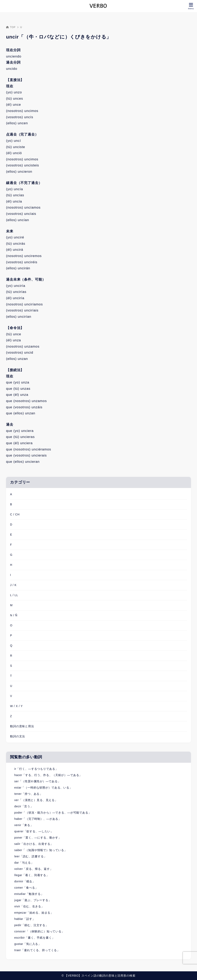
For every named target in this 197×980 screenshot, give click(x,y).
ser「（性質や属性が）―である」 (38, 781)
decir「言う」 (24, 806)
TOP (11, 27)
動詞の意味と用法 (22, 726)
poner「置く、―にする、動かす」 (38, 838)
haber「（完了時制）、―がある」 (38, 819)
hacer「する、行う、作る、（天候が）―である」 (48, 775)
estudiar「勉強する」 (29, 894)
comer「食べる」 (26, 888)
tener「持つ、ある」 (28, 794)
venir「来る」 (24, 825)
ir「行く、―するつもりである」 (36, 769)
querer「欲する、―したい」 (34, 831)
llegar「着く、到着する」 (32, 875)
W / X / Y (16, 706)
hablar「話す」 (25, 919)
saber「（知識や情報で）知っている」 (41, 850)
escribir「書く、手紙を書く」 (34, 938)
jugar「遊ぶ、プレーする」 (33, 900)
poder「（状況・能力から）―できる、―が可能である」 (53, 813)
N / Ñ (14, 615)
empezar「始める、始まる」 (34, 913)
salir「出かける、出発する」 (34, 844)
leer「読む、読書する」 (30, 856)
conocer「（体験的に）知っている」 (39, 931)
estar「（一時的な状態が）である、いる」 (43, 788)
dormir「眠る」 (25, 881)
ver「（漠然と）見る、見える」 (36, 800)
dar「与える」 (24, 863)
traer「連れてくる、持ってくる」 (37, 950)
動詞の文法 (18, 736)
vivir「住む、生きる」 (29, 906)
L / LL (14, 595)
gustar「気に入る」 (28, 944)
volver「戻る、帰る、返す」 (34, 869)
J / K (13, 585)
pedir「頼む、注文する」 (31, 925)
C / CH (15, 514)
